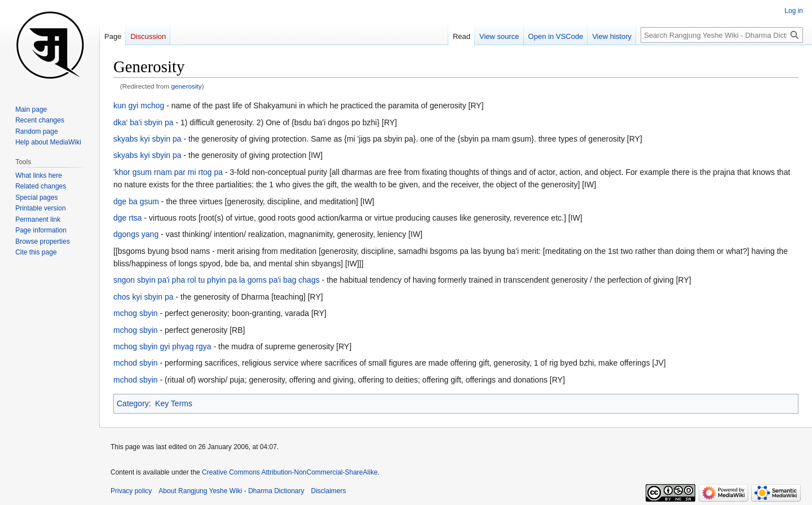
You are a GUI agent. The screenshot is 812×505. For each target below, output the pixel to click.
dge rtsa (128, 218)
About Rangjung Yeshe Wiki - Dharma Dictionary (231, 491)
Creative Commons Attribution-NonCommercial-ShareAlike (290, 472)
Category (133, 403)
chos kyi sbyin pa (144, 297)
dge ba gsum (136, 201)
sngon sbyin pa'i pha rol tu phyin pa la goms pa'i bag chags (217, 280)
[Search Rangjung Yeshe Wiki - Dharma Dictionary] (722, 35)
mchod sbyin (136, 363)
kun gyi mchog (139, 106)
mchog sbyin (136, 313)
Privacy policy (131, 491)
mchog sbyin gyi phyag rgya (162, 346)
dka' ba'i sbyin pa (144, 122)
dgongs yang (136, 234)
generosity (187, 86)
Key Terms (174, 403)
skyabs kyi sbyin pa (147, 139)
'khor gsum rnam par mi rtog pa (168, 172)
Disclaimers (329, 491)
